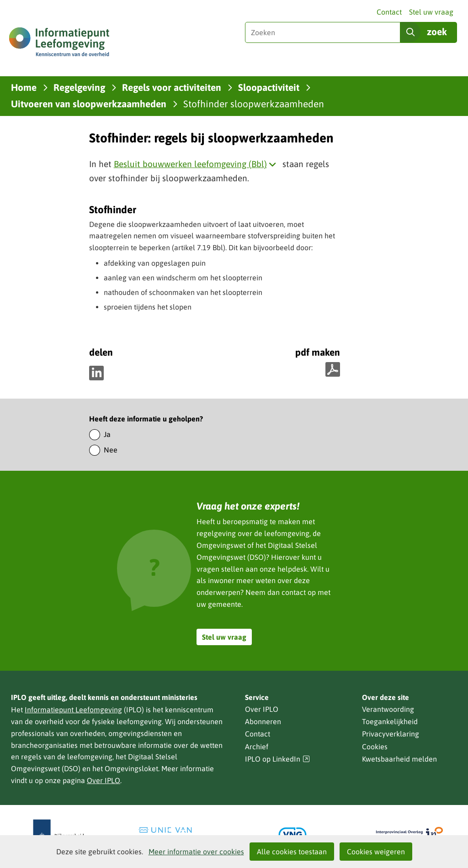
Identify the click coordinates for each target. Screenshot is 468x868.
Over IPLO (104, 780)
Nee (111, 450)
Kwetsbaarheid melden (399, 759)
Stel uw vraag (431, 12)
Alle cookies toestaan (292, 852)
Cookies (375, 747)
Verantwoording (388, 709)
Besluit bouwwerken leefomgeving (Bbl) (197, 164)
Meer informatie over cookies (196, 852)
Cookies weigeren (376, 852)
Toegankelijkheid (390, 721)
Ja (107, 434)
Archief (257, 747)
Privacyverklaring (391, 734)
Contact (389, 12)
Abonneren (263, 721)
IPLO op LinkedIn (277, 759)
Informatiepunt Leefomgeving (73, 710)
